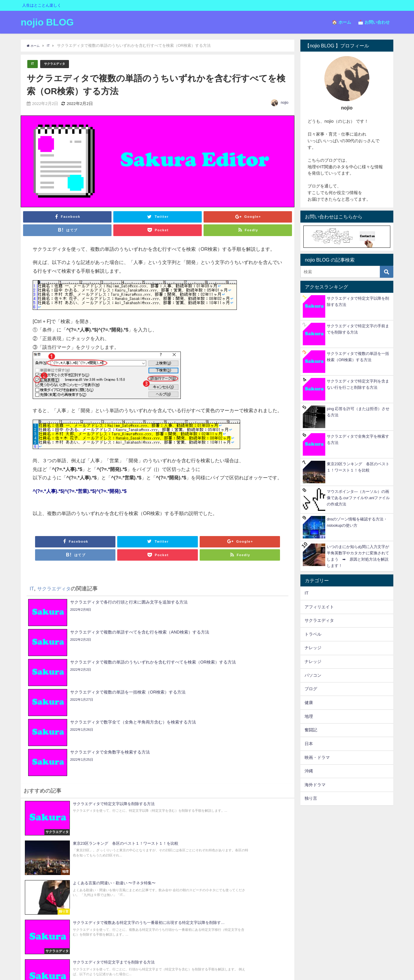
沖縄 (309, 771)
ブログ (311, 689)
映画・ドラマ (317, 757)
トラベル (313, 634)
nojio (285, 103)
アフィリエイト (319, 607)
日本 (309, 744)
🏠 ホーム (341, 22)
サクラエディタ (58, 64)
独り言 (311, 798)
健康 (309, 703)
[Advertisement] (347, 846)
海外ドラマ (315, 785)
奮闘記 (311, 730)
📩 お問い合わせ (374, 22)
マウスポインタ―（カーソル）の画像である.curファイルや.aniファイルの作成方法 (358, 498)
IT (33, 64)
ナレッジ (313, 648)
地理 (309, 716)
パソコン (313, 675)
